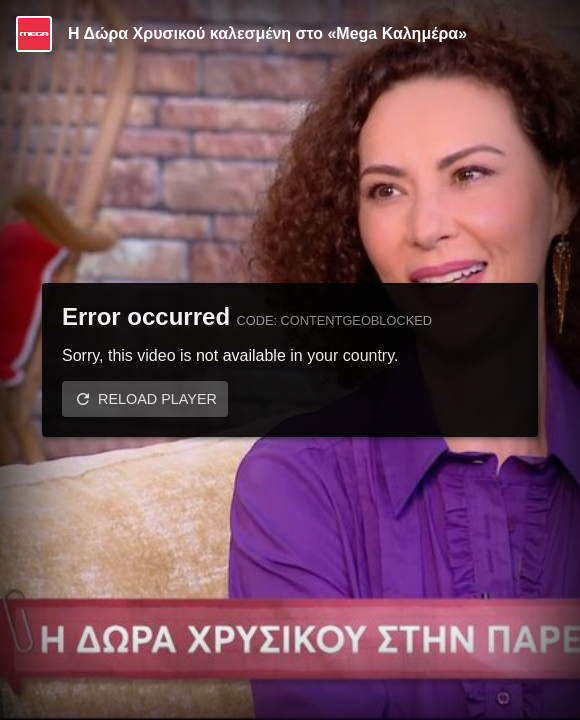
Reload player (157, 399)
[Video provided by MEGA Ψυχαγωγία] (34, 34)
